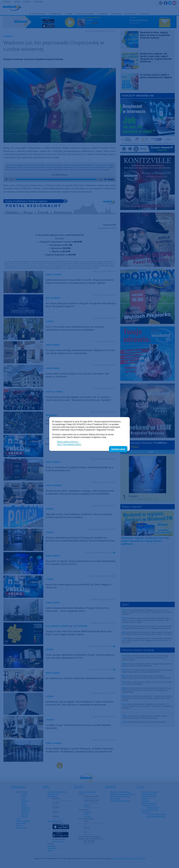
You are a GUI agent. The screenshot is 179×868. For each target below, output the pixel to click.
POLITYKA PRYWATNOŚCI (69, 445)
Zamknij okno (118, 449)
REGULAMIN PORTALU (68, 442)
